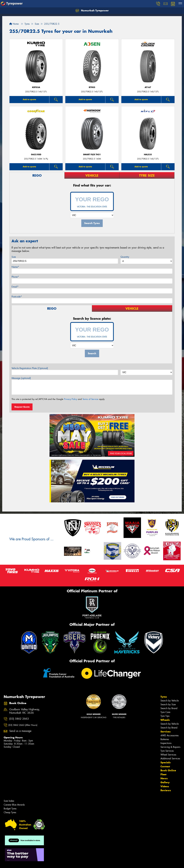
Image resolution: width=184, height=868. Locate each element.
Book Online (168, 770)
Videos (165, 786)
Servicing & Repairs (170, 747)
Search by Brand (169, 708)
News (164, 778)
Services (166, 732)
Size (14, 257)
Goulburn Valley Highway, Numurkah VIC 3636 (25, 711)
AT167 (148, 87)
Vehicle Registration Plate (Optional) (30, 368)
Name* (15, 267)
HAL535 (148, 155)
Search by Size (168, 704)
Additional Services (170, 759)
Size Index (9, 801)
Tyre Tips (165, 716)
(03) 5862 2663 (19, 719)
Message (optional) (21, 378)
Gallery (165, 782)
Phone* (15, 277)
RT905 (92, 87)
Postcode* (17, 297)
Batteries (165, 739)
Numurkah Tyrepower (92, 11)
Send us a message (20, 731)
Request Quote (22, 407)
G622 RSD (36, 155)
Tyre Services (167, 751)
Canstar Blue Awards (14, 805)
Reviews (166, 790)
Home (14, 24)
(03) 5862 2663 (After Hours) (23, 725)
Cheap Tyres (10, 812)
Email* (15, 287)
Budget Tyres (10, 809)
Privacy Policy (71, 399)
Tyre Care (165, 712)
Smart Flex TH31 (92, 155)
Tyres (164, 697)
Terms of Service (90, 399)
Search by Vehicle (170, 701)
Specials (166, 762)
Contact (165, 766)
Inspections (166, 743)
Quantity (125, 257)
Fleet (163, 774)
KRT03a (36, 87)
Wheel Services (168, 755)
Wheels (165, 720)
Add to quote (29, 99)
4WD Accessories (170, 735)
